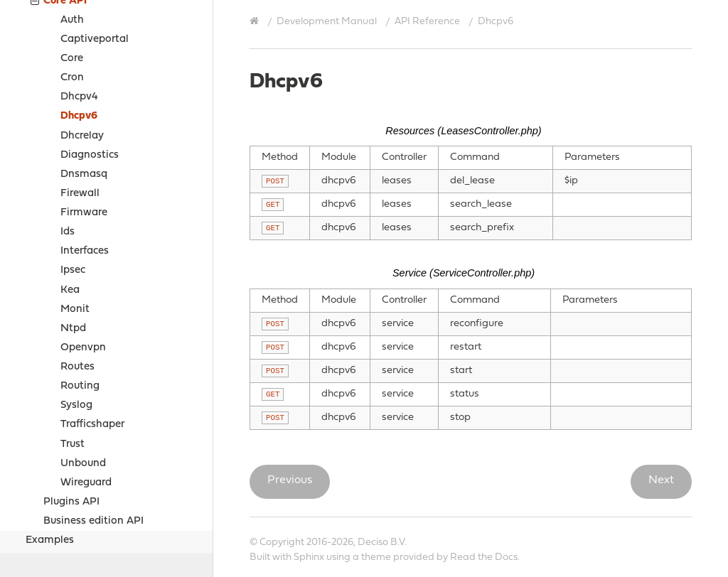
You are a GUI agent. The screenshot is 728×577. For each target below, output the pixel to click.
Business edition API (93, 415)
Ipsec (73, 164)
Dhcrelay (82, 29)
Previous (290, 480)
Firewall (80, 87)
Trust (73, 338)
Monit (75, 203)
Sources (44, 472)
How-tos (47, 453)
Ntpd (73, 222)
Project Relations (57, 491)
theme (376, 557)
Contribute (41, 544)
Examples (50, 434)
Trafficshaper (92, 318)
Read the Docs (484, 557)
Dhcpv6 (79, 10)
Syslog (76, 299)
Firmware (84, 106)
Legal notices (47, 508)
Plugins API (71, 395)
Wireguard (86, 376)
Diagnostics (90, 49)
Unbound (83, 357)
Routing (80, 280)
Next (661, 480)
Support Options (55, 526)
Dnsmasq (84, 68)
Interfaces (85, 145)
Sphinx (309, 557)
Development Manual (327, 22)
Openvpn (83, 241)
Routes (77, 260)
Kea (70, 184)
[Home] (256, 21)
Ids (68, 125)
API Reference (427, 22)
